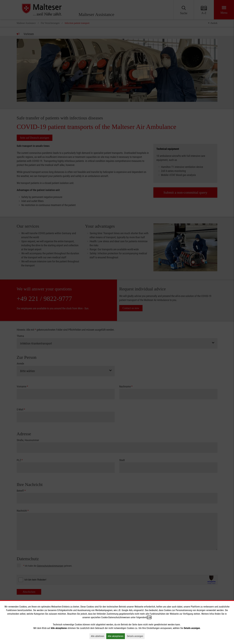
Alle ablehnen (98, 636)
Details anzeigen (136, 636)
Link (149, 617)
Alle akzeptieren (116, 636)
